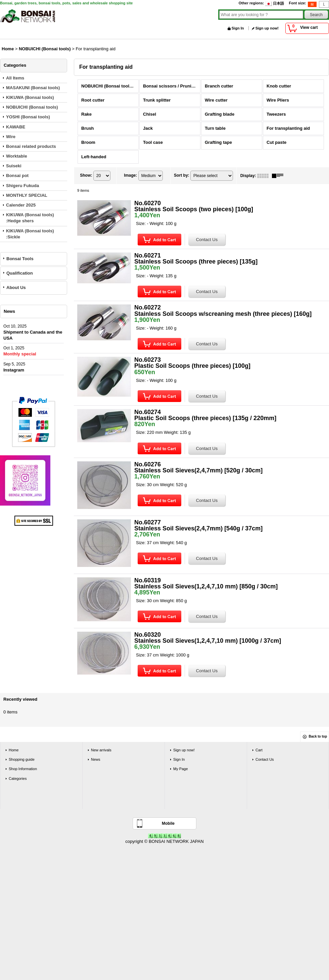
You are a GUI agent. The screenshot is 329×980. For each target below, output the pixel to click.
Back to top (318, 736)
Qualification (20, 273)
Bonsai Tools (20, 259)
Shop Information (23, 769)
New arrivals (101, 750)
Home (14, 750)
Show (86, 175)
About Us (16, 287)
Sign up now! (267, 28)
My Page (181, 769)
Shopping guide (22, 759)
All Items (15, 78)
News (96, 759)
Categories (18, 779)
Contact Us (265, 759)
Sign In (238, 28)
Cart (259, 750)
